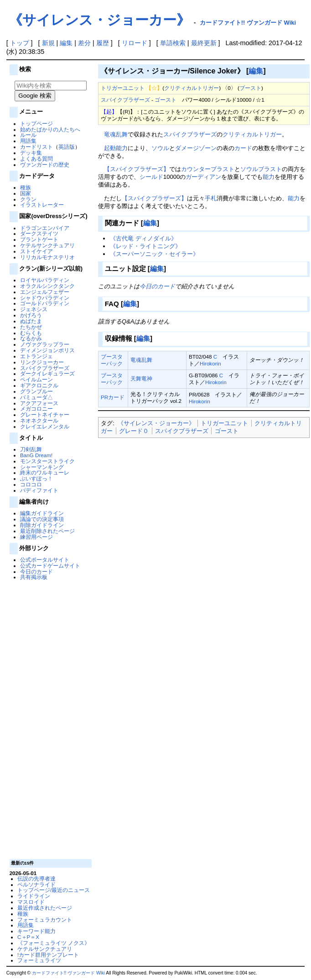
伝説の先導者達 (36, 878)
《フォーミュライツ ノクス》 (54, 943)
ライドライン (34, 896)
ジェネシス (34, 309)
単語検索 (173, 43)
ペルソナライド (36, 884)
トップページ (36, 123)
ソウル (160, 148)
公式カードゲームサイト (50, 566)
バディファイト (39, 490)
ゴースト (166, 100)
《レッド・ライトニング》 (145, 246)
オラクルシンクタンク (47, 286)
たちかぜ (31, 327)
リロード (135, 43)
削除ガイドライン (42, 525)
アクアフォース (39, 403)
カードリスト (36, 147)
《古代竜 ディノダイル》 (143, 238)
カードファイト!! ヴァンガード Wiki (248, 23)
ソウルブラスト (261, 169)
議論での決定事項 (42, 519)
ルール (28, 135)
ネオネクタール (39, 420)
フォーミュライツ (39, 960)
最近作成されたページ (45, 908)
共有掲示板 (34, 577)
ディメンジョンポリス (47, 350)
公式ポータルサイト (45, 560)
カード (243, 148)
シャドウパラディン (45, 298)
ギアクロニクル (39, 385)
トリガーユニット (123, 88)
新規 (48, 43)
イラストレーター (42, 205)
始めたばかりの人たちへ (50, 129)
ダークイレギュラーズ (47, 373)
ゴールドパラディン (45, 303)
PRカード (113, 397)
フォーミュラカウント (45, 920)
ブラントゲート (39, 239)
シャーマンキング (42, 467)
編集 (66, 43)
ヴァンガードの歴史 (45, 164)
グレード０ (134, 431)
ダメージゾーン (196, 148)
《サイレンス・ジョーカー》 (99, 20)
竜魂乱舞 (116, 134)
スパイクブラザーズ (45, 368)
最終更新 (204, 43)
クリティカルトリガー (192, 88)
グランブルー (36, 391)
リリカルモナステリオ (47, 257)
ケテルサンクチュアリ (47, 245)
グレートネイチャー (45, 414)
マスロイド (31, 902)
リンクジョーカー (42, 362)
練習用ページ (36, 537)
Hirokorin (210, 363)
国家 (26, 193)
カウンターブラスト (208, 169)
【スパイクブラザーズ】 (137, 169)
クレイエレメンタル (45, 426)
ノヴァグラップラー (45, 344)
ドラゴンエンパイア (45, 228)
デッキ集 (31, 153)
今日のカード (36, 571)
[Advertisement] (49, 719)
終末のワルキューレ (45, 472)
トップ (20, 43)
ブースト (250, 88)
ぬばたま (31, 321)
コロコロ (31, 484)
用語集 (28, 141)
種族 (26, 187)
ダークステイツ (39, 233)
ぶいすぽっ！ (36, 478)
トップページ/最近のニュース (54, 890)
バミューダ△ (36, 397)
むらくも (31, 333)
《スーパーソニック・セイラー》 (154, 254)
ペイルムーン (36, 379)
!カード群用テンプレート (48, 955)
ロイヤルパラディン (45, 280)
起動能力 (116, 148)
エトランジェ (36, 356)
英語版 (67, 147)
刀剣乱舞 (31, 449)
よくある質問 (36, 159)
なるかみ (31, 338)
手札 (211, 198)
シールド (151, 177)
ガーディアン (203, 177)
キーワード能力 (36, 931)
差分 (84, 43)
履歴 (103, 43)
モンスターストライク (47, 461)
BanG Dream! (36, 455)
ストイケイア (36, 251)
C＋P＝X (28, 937)
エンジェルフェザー (45, 292)
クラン (28, 199)
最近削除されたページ (47, 531)
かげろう (31, 315)
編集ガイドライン (42, 513)
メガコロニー (36, 409)
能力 (269, 177)
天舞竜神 (141, 378)
